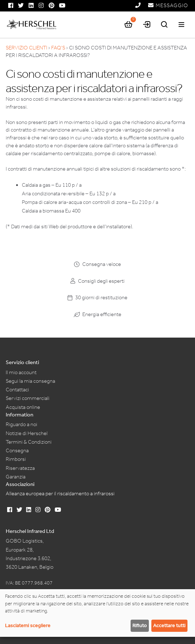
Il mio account (21, 372)
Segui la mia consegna (30, 381)
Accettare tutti (169, 626)
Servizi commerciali (28, 398)
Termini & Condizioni (29, 442)
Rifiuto (140, 626)
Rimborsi (16, 459)
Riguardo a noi (21, 424)
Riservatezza (20, 468)
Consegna (17, 450)
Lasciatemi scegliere (28, 626)
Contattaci (17, 390)
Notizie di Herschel (27, 433)
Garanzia (16, 477)
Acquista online (23, 407)
